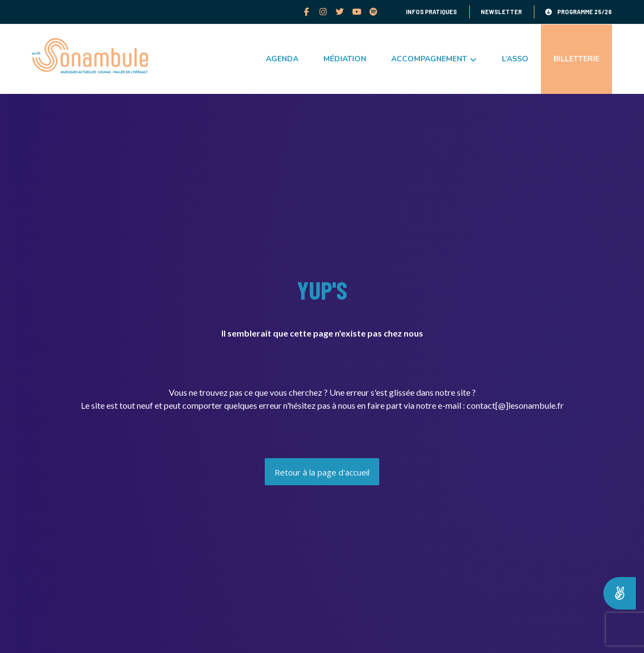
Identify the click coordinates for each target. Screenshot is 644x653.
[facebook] (307, 11)
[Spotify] (374, 11)
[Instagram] (324, 11)
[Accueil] (322, 472)
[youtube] (357, 11)
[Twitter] (340, 11)
